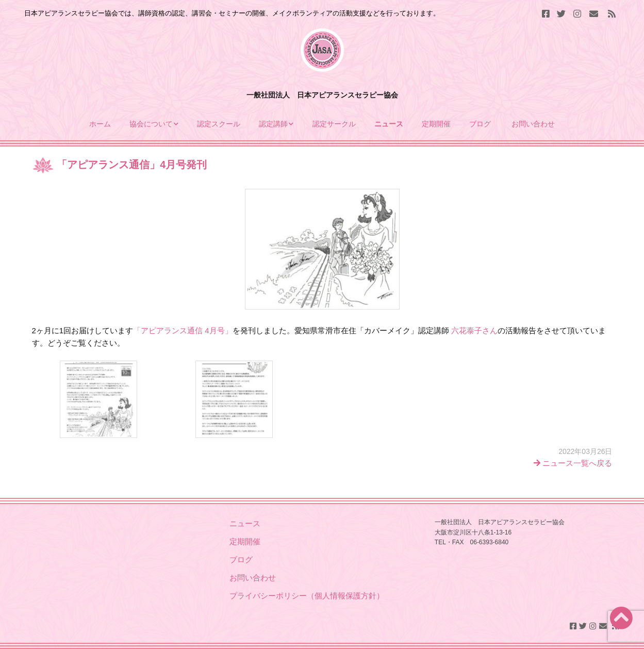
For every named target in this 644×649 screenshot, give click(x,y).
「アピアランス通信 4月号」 (183, 330)
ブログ (481, 124)
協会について (151, 124)
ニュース (389, 124)
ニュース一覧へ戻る (573, 463)
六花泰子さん (474, 330)
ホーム (100, 124)
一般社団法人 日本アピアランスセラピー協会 (322, 95)
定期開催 (436, 124)
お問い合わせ (533, 124)
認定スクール (219, 124)
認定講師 (273, 124)
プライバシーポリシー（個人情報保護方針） (307, 596)
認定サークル (334, 124)
